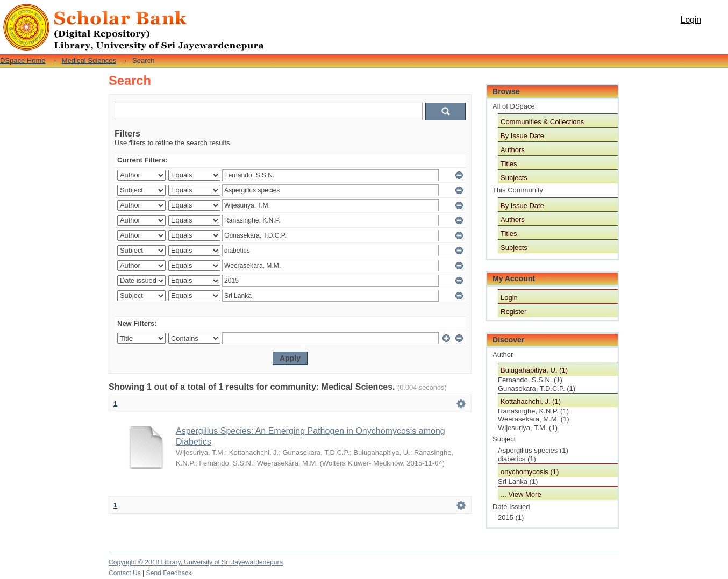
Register (513, 312)
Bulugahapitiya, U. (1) (534, 370)
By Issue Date (522, 136)
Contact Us (125, 573)
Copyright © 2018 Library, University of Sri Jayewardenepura (196, 562)
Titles (509, 164)
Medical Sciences (89, 60)
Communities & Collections (542, 122)
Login (691, 20)
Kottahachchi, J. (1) (531, 401)
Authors (513, 150)
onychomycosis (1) (530, 472)
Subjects (514, 178)
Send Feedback (169, 573)
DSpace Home (23, 60)
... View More (521, 494)
